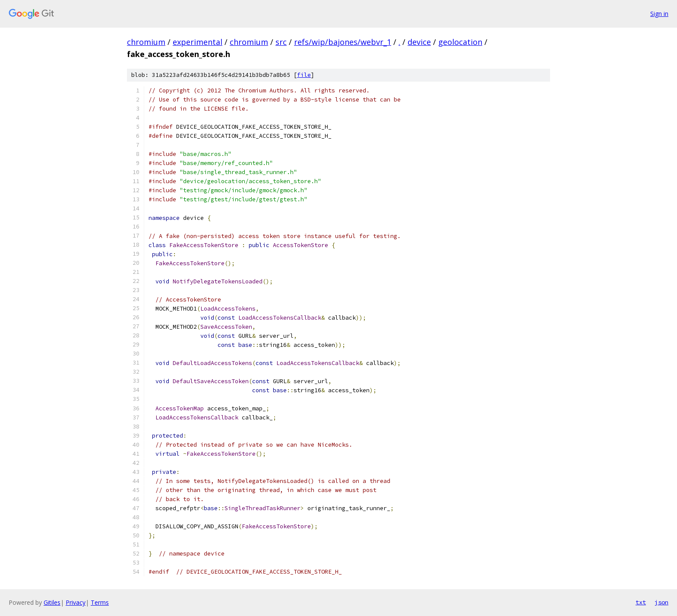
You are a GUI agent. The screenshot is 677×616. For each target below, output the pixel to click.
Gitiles (52, 602)
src (281, 42)
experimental (198, 42)
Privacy (76, 602)
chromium (146, 42)
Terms (100, 602)
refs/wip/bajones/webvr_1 (343, 42)
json (661, 602)
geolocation (460, 42)
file (304, 75)
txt (641, 602)
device (419, 42)
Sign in (659, 14)
